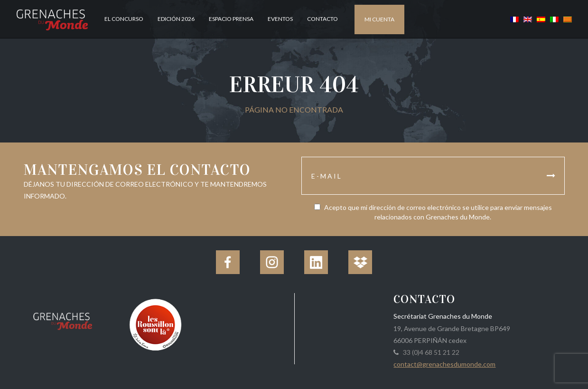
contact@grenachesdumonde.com (444, 364)
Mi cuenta (379, 19)
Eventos (280, 19)
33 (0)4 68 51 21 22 (430, 352)
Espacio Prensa (231, 19)
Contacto (322, 19)
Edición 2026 (176, 19)
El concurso (124, 19)
